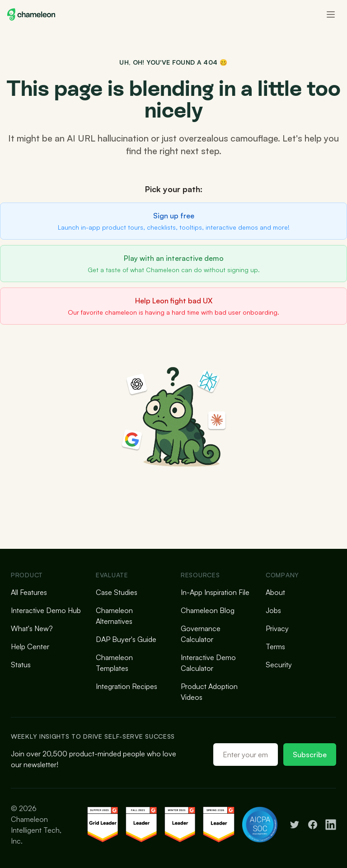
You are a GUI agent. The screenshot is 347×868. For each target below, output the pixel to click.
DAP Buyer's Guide (126, 639)
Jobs (273, 610)
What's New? (32, 628)
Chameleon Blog (208, 610)
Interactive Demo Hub (46, 610)
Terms (275, 646)
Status (21, 665)
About (275, 592)
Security (279, 665)
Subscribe (310, 755)
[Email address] (246, 755)
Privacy (277, 628)
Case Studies (117, 592)
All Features (29, 592)
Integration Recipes (127, 686)
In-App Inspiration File (215, 592)
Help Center (30, 646)
